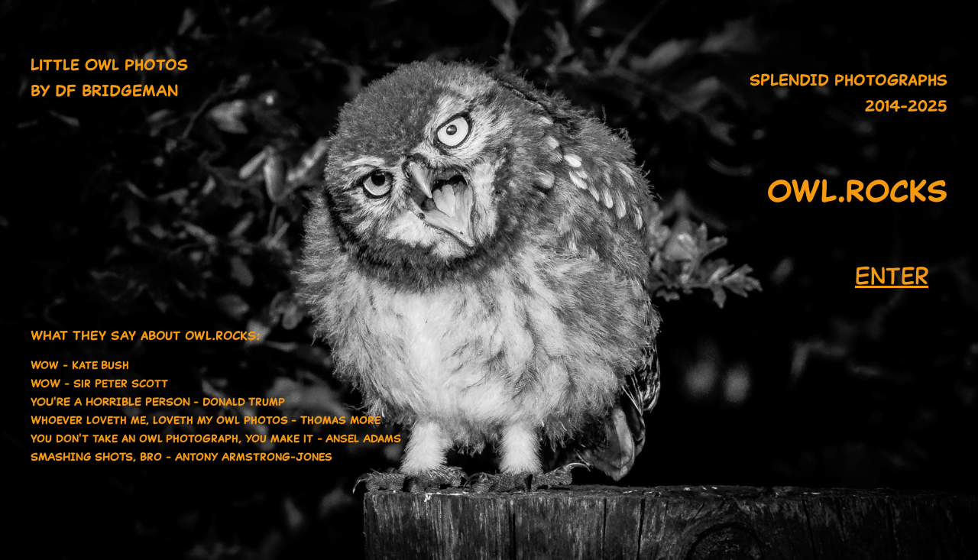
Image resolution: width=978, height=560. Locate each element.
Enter (892, 276)
